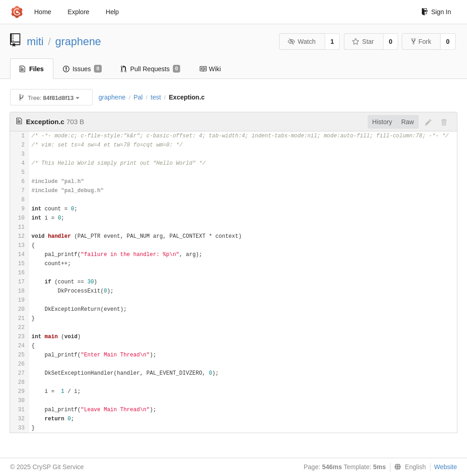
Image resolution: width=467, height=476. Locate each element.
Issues (82, 69)
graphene (78, 41)
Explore (78, 12)
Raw (408, 122)
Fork (421, 42)
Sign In (436, 12)
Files (32, 69)
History (382, 122)
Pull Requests (151, 69)
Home (43, 12)
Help (112, 12)
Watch (301, 42)
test (156, 97)
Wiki (210, 69)
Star (363, 42)
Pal (138, 97)
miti (35, 41)
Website (446, 467)
